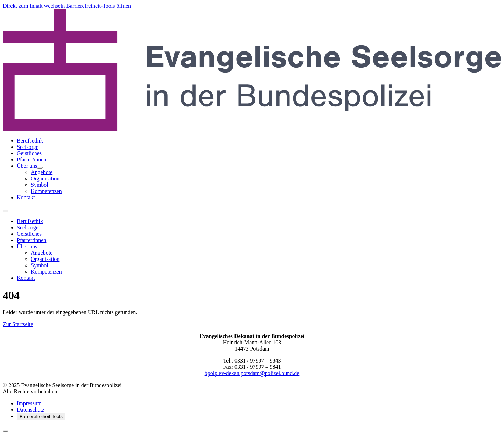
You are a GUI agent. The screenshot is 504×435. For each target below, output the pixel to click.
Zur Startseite (18, 324)
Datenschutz (31, 410)
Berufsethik (30, 141)
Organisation (45, 178)
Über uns (27, 166)
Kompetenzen (46, 191)
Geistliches (29, 153)
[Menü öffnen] (6, 211)
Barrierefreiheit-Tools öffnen (99, 6)
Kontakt (26, 197)
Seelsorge (28, 147)
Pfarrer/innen (31, 160)
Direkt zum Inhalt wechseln (34, 6)
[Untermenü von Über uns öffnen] (40, 168)
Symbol (40, 185)
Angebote (42, 172)
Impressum (29, 403)
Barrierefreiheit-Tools (41, 417)
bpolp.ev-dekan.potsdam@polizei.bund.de (252, 373)
